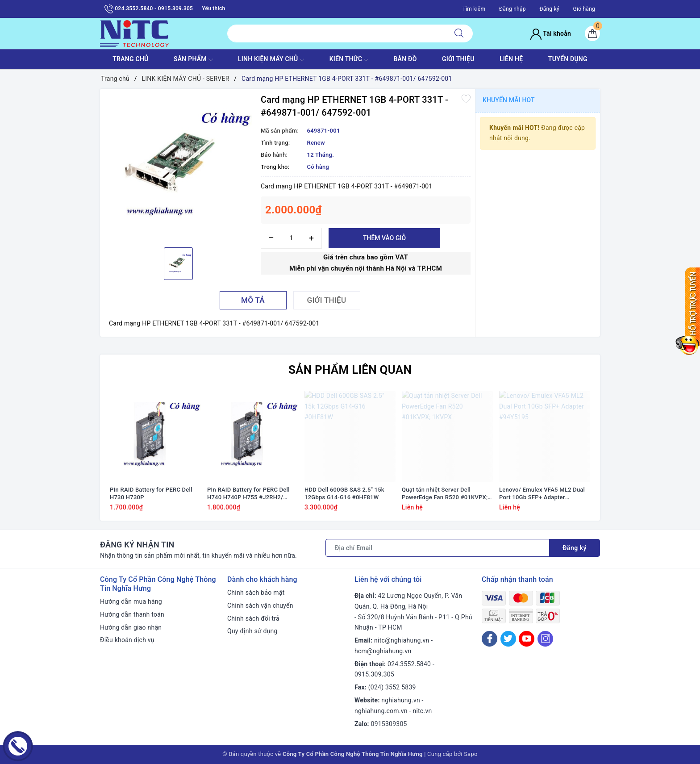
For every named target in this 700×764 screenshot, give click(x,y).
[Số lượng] (291, 238)
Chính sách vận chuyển (260, 605)
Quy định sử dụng (252, 631)
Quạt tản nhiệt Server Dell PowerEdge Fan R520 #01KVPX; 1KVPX (445, 494)
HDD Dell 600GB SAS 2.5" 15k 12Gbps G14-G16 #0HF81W (344, 493)
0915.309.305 (374, 674)
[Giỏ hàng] (592, 33)
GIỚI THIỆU (458, 59)
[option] (178, 167)
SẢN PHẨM (193, 60)
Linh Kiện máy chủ (271, 60)
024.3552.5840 (409, 664)
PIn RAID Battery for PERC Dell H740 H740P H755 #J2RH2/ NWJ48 (248, 494)
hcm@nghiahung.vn (383, 651)
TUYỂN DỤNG (568, 59)
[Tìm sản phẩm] (336, 33)
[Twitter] (508, 639)
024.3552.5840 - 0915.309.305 (149, 9)
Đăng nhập (512, 9)
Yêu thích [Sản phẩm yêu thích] (213, 8)
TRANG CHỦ (130, 59)
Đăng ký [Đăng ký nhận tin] (575, 548)
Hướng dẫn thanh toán (132, 614)
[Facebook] (490, 639)
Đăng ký (549, 9)
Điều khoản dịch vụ (127, 640)
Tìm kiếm (474, 9)
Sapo (471, 754)
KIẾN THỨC (349, 60)
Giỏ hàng (584, 9)
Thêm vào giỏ (384, 238)
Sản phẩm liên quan (350, 370)
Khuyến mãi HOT (509, 100)
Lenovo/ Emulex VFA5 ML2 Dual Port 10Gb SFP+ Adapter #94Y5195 (542, 494)
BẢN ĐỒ (405, 59)
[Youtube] (527, 639)
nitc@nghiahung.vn (402, 640)
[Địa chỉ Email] (437, 548)
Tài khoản (551, 33)
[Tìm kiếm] (459, 33)
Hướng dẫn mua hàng (131, 601)
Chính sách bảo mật (256, 593)
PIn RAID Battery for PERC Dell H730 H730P (151, 493)
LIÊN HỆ (511, 59)
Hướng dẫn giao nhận (131, 627)
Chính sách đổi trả (253, 618)
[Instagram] (545, 639)
